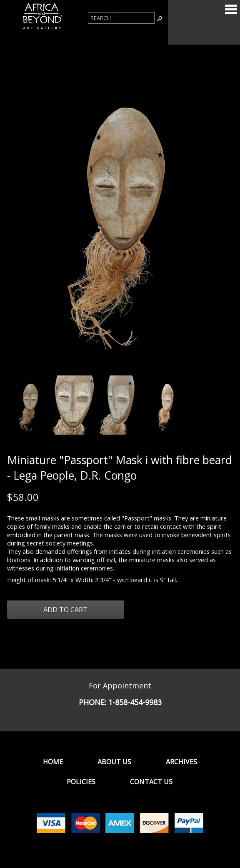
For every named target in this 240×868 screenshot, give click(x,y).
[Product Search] (121, 18)
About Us (114, 762)
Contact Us (151, 782)
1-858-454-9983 (135, 702)
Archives (181, 762)
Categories (231, 9)
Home (53, 762)
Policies (81, 782)
